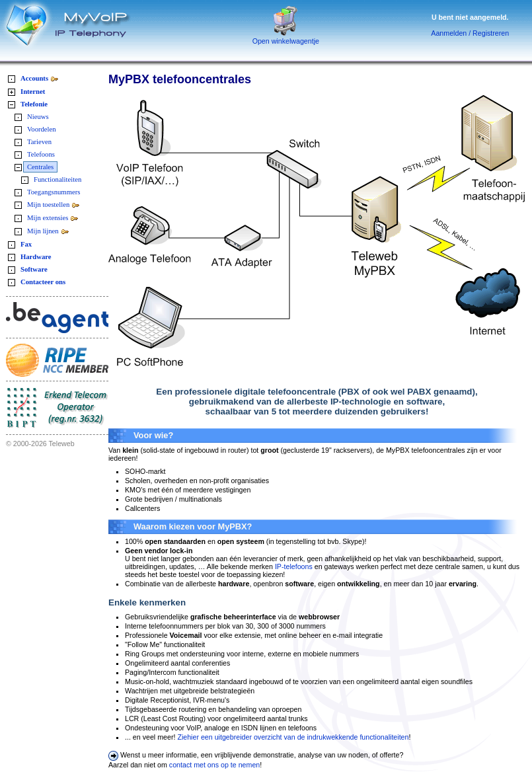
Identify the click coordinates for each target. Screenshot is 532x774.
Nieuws (38, 117)
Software (34, 269)
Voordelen (42, 129)
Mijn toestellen (54, 205)
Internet (33, 92)
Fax (26, 244)
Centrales (40, 167)
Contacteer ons (43, 282)
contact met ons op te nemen (214, 765)
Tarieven (39, 142)
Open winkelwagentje (286, 38)
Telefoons (41, 154)
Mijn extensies (53, 218)
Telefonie (34, 104)
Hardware (36, 257)
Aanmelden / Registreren (470, 33)
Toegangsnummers (54, 192)
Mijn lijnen (48, 231)
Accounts (40, 78)
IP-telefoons (294, 566)
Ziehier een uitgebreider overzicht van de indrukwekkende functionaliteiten (293, 737)
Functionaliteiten (57, 179)
